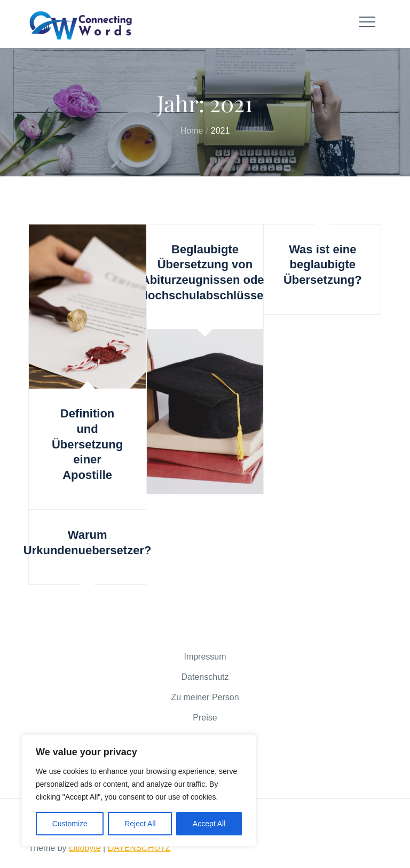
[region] (139, 790)
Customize (70, 824)
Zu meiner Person (205, 697)
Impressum (205, 657)
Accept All (209, 824)
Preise (205, 718)
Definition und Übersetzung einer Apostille (87, 444)
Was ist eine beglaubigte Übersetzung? (323, 265)
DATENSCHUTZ (139, 848)
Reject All (140, 824)
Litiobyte (85, 848)
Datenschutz (205, 677)
